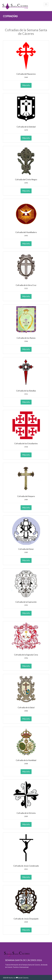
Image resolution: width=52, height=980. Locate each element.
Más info (26, 85)
